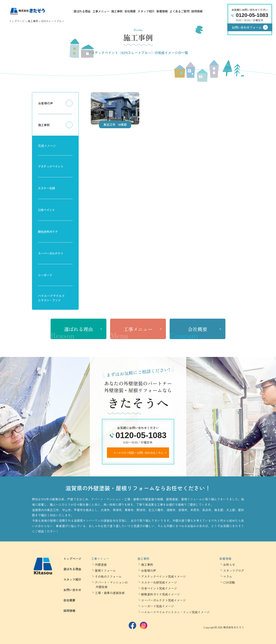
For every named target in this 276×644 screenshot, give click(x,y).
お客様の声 (46, 103)
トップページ (17, 21)
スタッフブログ (234, 570)
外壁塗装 (101, 564)
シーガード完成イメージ (158, 606)
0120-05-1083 (252, 15)
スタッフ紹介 (146, 11)
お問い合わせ (72, 590)
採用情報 (197, 11)
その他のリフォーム (108, 576)
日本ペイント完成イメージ (159, 588)
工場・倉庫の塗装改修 (110, 593)
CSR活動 (229, 582)
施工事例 (117, 11)
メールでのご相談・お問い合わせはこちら (138, 453)
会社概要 (130, 11)
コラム (228, 576)
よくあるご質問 (179, 11)
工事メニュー (101, 11)
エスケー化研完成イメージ (159, 582)
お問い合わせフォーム (247, 27)
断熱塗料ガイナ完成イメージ (161, 594)
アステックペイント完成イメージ (163, 576)
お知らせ (229, 564)
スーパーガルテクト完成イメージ (163, 600)
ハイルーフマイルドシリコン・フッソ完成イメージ (175, 612)
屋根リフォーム (105, 570)
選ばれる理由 (82, 11)
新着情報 (162, 11)
